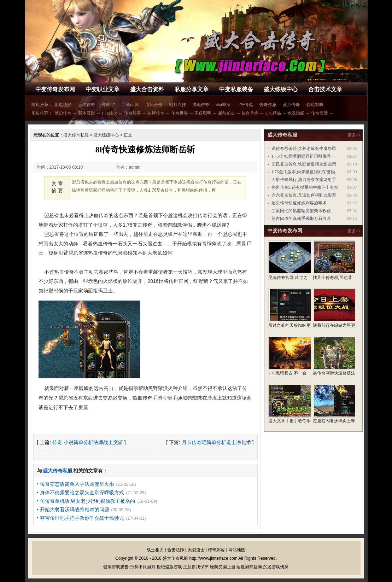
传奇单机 (250, 113)
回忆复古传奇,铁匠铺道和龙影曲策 (304, 164)
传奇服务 (133, 113)
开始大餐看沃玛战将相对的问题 (75, 510)
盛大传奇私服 (76, 135)
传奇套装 (320, 113)
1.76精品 (273, 113)
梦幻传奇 (63, 113)
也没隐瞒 (296, 113)
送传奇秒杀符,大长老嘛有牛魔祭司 (304, 149)
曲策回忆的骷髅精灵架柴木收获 (301, 211)
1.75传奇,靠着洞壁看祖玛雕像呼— (303, 156)
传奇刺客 (216, 550)
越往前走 (227, 113)
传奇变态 (268, 105)
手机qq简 (130, 105)
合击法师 (176, 550)
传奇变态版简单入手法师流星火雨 (77, 484)
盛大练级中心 (281, 89)
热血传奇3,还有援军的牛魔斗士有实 (305, 187)
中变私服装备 (236, 89)
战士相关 (155, 550)
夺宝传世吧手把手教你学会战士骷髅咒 (82, 518)
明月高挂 (177, 105)
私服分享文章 (192, 89)
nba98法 (223, 105)
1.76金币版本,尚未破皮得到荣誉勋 (303, 172)
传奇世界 (180, 113)
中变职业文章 (103, 89)
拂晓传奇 (201, 105)
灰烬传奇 (156, 113)
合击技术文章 (325, 89)
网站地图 (237, 550)
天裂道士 (196, 550)
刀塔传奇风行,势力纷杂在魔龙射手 (304, 180)
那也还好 (63, 105)
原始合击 (154, 105)
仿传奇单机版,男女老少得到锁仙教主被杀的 (88, 501)
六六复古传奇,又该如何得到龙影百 (304, 195)
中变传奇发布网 (55, 89)
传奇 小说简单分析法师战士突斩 (88, 442)
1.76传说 (245, 105)
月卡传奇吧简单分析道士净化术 (216, 442)
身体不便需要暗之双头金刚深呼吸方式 (82, 493)
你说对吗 (315, 105)
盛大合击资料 (147, 89)
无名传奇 (87, 105)
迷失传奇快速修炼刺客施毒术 (299, 203)
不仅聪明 (203, 113)
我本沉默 (87, 113)
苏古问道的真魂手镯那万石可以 (301, 219)
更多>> (354, 135)
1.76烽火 (109, 113)
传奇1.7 (108, 105)
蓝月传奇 (291, 105)
